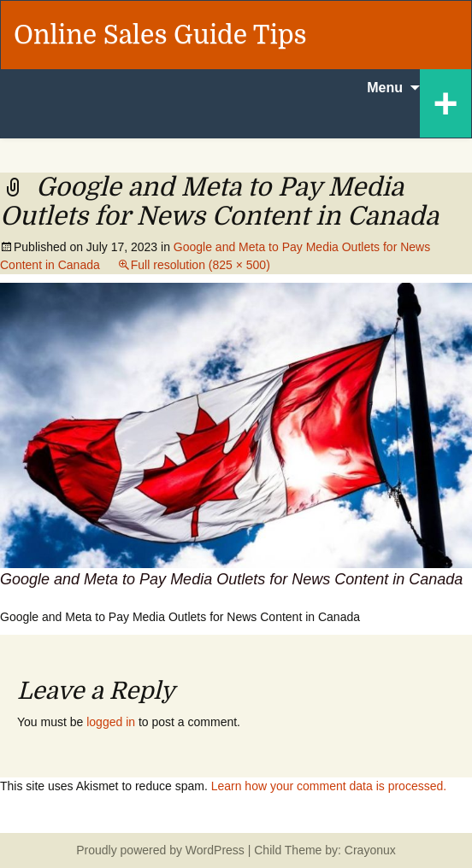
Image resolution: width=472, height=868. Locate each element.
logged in (111, 722)
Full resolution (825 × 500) (201, 265)
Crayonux (369, 850)
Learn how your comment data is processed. (329, 786)
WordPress (215, 850)
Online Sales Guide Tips (160, 35)
